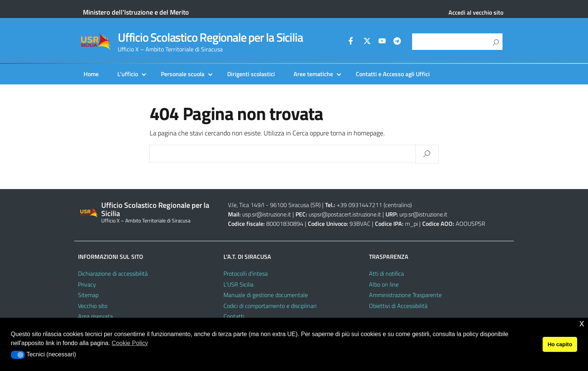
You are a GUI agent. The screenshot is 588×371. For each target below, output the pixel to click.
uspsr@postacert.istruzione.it (345, 214)
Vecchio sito (93, 306)
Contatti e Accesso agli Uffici (393, 74)
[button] (18, 355)
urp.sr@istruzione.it (423, 214)
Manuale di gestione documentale (266, 295)
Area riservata (95, 316)
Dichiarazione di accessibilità (113, 273)
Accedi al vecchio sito (476, 12)
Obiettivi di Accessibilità (398, 306)
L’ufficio (128, 74)
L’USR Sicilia (238, 284)
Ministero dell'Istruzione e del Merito (136, 12)
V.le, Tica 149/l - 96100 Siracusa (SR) (274, 205)
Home (91, 74)
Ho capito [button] (560, 344)
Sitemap (88, 295)
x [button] (582, 323)
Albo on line (384, 284)
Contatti (234, 316)
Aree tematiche (313, 74)
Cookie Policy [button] (130, 343)
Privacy (87, 284)
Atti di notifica (386, 273)
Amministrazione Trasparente (405, 295)
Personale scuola (183, 74)
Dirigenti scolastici (251, 74)
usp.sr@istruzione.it (267, 214)
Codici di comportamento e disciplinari (270, 306)
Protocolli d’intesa (246, 273)
